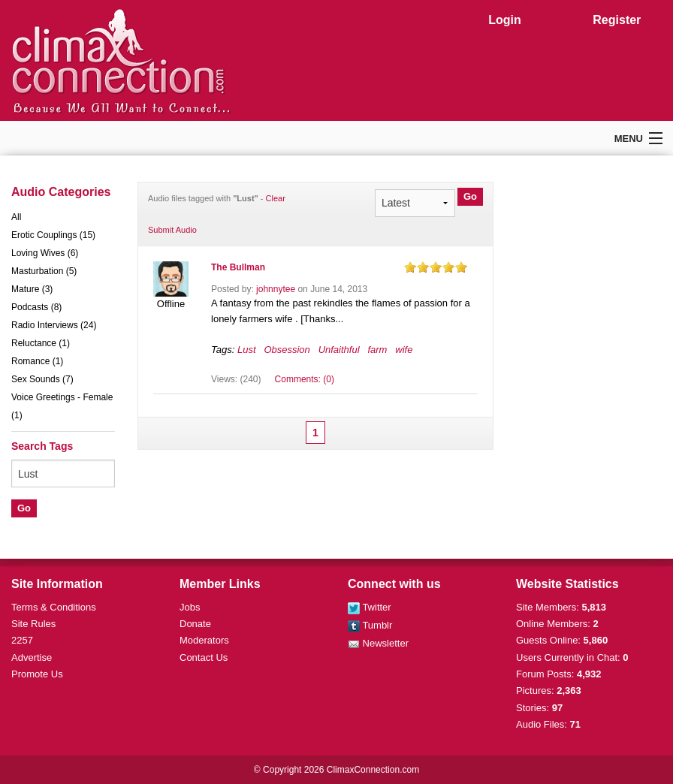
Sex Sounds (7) (42, 379)
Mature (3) (32, 289)
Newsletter (378, 643)
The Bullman (238, 267)
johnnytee (276, 289)
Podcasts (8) (36, 307)
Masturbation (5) (44, 271)
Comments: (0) (305, 379)
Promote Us (37, 674)
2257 (22, 640)
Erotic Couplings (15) (53, 235)
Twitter (370, 607)
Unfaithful (339, 350)
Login (505, 20)
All (16, 217)
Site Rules (33, 624)
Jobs (190, 607)
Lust (247, 350)
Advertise (32, 657)
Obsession (287, 350)
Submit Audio (172, 230)
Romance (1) (37, 361)
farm (377, 350)
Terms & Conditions (54, 607)
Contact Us (204, 657)
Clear (276, 198)
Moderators (204, 640)
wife (404, 350)
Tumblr (370, 625)
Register (617, 20)
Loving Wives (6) (45, 253)
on (410, 267)
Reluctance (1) (41, 343)
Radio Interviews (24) (54, 325)
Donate (195, 624)
